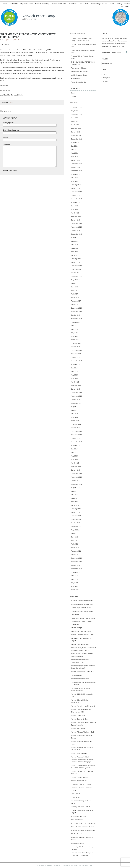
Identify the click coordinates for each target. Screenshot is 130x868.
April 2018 (74, 252)
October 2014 (76, 400)
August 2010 (75, 572)
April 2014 (74, 417)
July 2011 (74, 533)
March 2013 (75, 463)
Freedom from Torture (78, 622)
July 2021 (74, 146)
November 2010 (76, 562)
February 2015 (76, 386)
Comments (6, 145)
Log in (105, 74)
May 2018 (74, 248)
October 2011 (76, 523)
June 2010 (75, 579)
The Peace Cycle (77, 823)
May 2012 (74, 498)
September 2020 (77, 171)
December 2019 (76, 192)
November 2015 (76, 354)
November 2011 (76, 519)
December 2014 (76, 393)
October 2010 (76, 565)
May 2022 (74, 121)
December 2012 (76, 474)
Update (11, 102)
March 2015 (75, 382)
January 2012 (76, 512)
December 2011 (76, 516)
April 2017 (74, 294)
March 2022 (75, 125)
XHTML (105, 81)
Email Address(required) (11, 130)
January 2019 (76, 220)
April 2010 (74, 586)
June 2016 (75, 329)
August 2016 (75, 322)
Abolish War (14, 4)
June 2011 (75, 537)
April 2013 (74, 459)
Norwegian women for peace (81, 688)
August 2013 (75, 445)
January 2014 (76, 428)
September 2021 (77, 139)
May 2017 (74, 290)
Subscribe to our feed (111, 52)
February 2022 (76, 128)
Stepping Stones (77, 810)
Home (5, 4)
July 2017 (74, 283)
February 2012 (76, 509)
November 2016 (76, 312)
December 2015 (76, 350)
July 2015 (74, 368)
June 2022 (75, 118)
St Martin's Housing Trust (79, 801)
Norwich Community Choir (80, 719)
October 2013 (76, 438)
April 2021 (74, 157)
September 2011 (77, 526)
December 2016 (76, 308)
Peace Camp (73, 4)
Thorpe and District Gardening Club (83, 830)
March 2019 (75, 213)
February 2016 (76, 343)
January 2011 (76, 555)
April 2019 (74, 209)
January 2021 (76, 160)
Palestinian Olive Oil (59, 4)
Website (5, 137)
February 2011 (76, 551)
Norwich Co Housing (78, 715)
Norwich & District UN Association (82, 694)
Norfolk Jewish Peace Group (81, 672)
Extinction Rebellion (78, 618)
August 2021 (75, 142)
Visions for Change (77, 843)
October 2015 (76, 357)
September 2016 (77, 319)
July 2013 (74, 449)
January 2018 (76, 262)
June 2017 (75, 287)
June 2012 (75, 495)
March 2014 (75, 421)
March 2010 (75, 590)
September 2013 (77, 442)
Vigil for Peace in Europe (79, 72)
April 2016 (74, 336)
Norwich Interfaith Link (78, 747)
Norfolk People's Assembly (80, 679)
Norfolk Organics (77, 675)
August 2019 (75, 202)
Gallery (120, 4)
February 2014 (76, 424)
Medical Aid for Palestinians (80, 635)
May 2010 (74, 583)
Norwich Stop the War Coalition (81, 771)
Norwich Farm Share (78, 728)
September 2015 (77, 361)
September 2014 (77, 403)
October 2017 (76, 273)
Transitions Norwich (78, 837)
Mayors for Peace (27, 4)
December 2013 (76, 431)
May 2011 (74, 540)
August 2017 (75, 280)
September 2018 (77, 234)
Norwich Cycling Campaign (80, 723)
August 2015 (75, 364)
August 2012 (75, 488)
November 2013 (76, 435)
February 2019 (76, 216)
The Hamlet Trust (77, 820)
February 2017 (76, 301)
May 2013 (74, 456)
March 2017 (75, 297)
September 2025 (77, 107)
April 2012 (74, 502)
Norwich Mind (76, 753)
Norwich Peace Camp (38, 16)
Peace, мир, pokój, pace (79, 68)
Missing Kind (75, 644)
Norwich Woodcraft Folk (79, 781)
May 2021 (74, 153)
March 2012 (75, 505)
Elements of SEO (87, 865)
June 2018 (75, 245)
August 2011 (75, 530)
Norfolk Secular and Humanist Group (83, 682)
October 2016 (76, 315)
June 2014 (75, 414)
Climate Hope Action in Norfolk (81, 608)
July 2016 (74, 326)
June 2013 (75, 452)
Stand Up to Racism (78, 807)
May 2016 (74, 333)
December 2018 (76, 224)
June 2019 (75, 206)
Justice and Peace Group (79, 631)
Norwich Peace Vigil (42, 4)
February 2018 (76, 259)
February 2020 (76, 185)
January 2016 (76, 347)
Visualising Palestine (78, 847)
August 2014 (75, 407)
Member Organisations (99, 4)
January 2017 (76, 305)
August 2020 (75, 174)
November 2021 (76, 135)
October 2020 (76, 167)
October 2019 (76, 195)
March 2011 (75, 548)
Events (112, 4)
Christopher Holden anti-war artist (82, 604)
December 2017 (76, 266)
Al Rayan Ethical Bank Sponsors (82, 601)
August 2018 (75, 238)
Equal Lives (75, 615)
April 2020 (74, 181)
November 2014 (76, 396)
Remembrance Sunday (79, 82)
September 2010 (77, 569)
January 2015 (76, 389)
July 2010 (74, 576)
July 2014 (74, 410)
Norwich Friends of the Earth (81, 732)
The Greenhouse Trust (79, 816)
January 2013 (76, 470)
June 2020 (75, 178)
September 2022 (77, 114)
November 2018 (76, 227)
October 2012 (76, 481)
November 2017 (76, 269)
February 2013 (76, 467)
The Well (74, 827)
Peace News (75, 797)
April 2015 (74, 378)
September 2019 (77, 199)
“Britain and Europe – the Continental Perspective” (29, 36)
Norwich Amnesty (77, 706)
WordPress (74, 865)
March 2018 (75, 255)
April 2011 (74, 544)
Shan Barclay (75, 79)
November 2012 (76, 477)
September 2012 (77, 484)
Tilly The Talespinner (78, 834)
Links (127, 6)
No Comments (23, 40)
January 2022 (76, 132)
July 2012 (74, 491)
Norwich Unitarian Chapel (80, 777)
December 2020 (76, 164)
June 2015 (75, 371)
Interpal (74, 628)
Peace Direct (75, 794)
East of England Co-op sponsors (82, 611)
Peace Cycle (84, 4)
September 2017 (77, 276)
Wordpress (107, 78)
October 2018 (76, 231)
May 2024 (74, 111)
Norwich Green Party (78, 736)
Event (73, 93)
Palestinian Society (77, 788)
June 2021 (75, 150)
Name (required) (8, 123)
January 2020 (76, 188)
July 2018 (74, 241)
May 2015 (74, 375)
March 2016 (75, 340)
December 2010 (76, 558)
